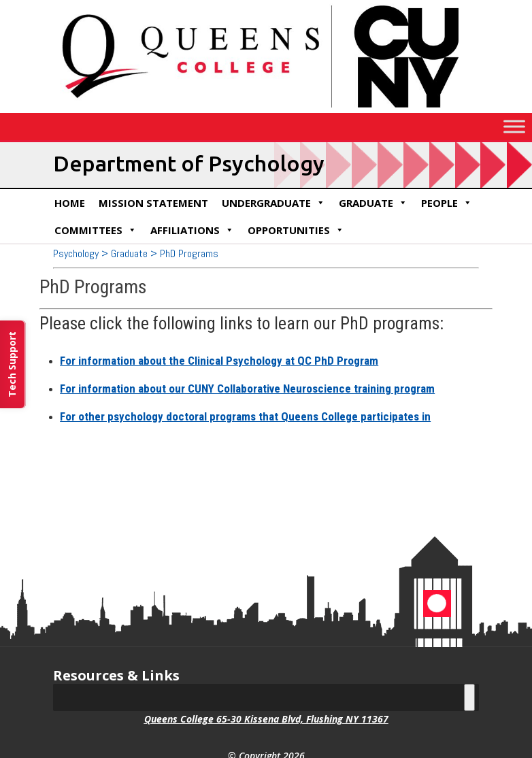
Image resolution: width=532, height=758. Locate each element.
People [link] (447, 203)
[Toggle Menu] (514, 127)
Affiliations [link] (192, 230)
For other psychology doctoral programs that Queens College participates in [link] (245, 416)
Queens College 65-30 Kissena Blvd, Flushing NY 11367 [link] (266, 719)
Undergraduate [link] (273, 203)
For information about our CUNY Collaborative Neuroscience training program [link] (247, 389)
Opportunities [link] (296, 230)
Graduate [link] (373, 203)
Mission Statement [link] (153, 203)
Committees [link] (96, 230)
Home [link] (70, 203)
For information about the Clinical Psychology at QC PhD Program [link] (219, 361)
